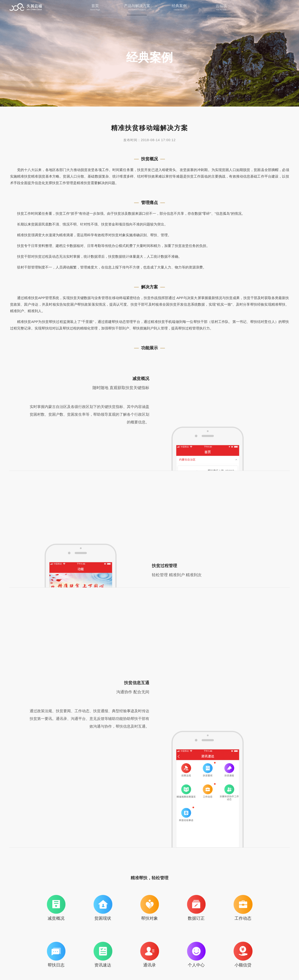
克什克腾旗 (256, 887)
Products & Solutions (137, 10)
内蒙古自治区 (43, 887)
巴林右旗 (149, 887)
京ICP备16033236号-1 (213, 967)
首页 (95, 6)
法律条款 (164, 958)
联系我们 (135, 958)
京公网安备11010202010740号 (170, 967)
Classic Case (179, 10)
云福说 (221, 6)
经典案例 (179, 6)
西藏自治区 (78, 887)
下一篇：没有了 (272, 921)
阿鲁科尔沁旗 (185, 887)
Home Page (95, 10)
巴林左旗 (221, 887)
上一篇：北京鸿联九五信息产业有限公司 (47, 921)
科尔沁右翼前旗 (114, 887)
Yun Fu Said (221, 10)
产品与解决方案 (137, 6)
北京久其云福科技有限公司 (26, 7)
